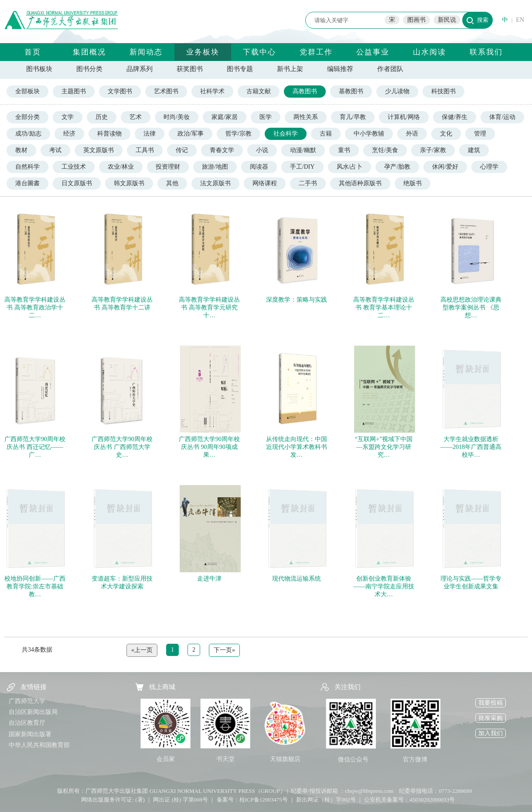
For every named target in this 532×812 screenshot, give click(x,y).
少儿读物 (397, 91)
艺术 (136, 117)
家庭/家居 (225, 117)
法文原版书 (215, 183)
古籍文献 (259, 91)
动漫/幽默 (303, 150)
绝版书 (413, 183)
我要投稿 (491, 703)
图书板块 (39, 69)
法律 (150, 134)
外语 (412, 134)
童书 (344, 150)
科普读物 (109, 134)
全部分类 (27, 117)
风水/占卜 (350, 167)
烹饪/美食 (385, 150)
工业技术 (74, 167)
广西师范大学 (27, 701)
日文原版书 (77, 183)
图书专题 (240, 69)
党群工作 (316, 52)
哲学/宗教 (239, 134)
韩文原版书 (129, 183)
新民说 (447, 20)
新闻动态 (146, 52)
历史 (102, 117)
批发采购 (491, 718)
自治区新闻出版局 (33, 712)
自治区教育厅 (27, 723)
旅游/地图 (215, 167)
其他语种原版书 (360, 183)
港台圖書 (27, 183)
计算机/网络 (404, 117)
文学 (68, 117)
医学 (266, 117)
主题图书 (74, 91)
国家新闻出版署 (30, 734)
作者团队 (390, 69)
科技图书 (443, 91)
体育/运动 (502, 117)
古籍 (326, 134)
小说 (262, 150)
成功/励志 (28, 134)
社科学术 (212, 91)
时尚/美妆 (177, 117)
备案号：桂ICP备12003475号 (252, 800)
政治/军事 (191, 134)
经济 (69, 134)
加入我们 (491, 733)
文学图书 (120, 91)
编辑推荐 (340, 69)
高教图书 (305, 91)
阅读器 (259, 167)
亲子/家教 (433, 150)
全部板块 (27, 91)
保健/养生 (455, 117)
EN (520, 20)
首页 (33, 52)
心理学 (489, 167)
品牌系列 (140, 69)
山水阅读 (430, 52)
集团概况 (89, 52)
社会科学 (286, 134)
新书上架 (290, 69)
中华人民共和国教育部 (39, 745)
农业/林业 (121, 167)
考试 (55, 150)
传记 (182, 150)
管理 (480, 134)
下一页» (224, 650)
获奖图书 (190, 69)
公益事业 (373, 52)
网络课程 (265, 183)
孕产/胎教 (397, 167)
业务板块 (203, 52)
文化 (446, 134)
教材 (21, 150)
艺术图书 (166, 91)
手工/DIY (302, 167)
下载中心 (259, 52)
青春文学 (222, 150)
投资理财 (168, 167)
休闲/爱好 (445, 167)
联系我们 (486, 52)
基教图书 (351, 91)
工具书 (145, 150)
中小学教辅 (369, 134)
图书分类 (89, 69)
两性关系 (306, 117)
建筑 (474, 150)
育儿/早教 (353, 117)
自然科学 (27, 167)
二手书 (308, 183)
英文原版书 (99, 150)
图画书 (416, 20)
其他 (172, 183)
